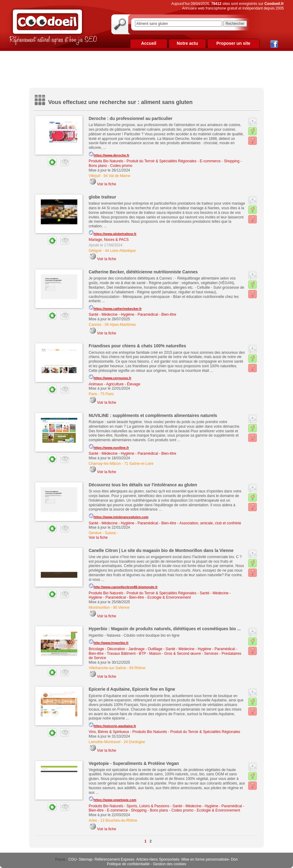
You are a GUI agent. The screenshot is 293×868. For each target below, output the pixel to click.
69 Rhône (137, 668)
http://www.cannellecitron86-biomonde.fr (123, 586)
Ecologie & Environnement (169, 597)
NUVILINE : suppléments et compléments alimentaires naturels (153, 415)
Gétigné (95, 251)
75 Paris (107, 394)
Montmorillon (99, 608)
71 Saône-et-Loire (139, 464)
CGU (73, 859)
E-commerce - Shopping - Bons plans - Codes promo (150, 810)
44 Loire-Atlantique (120, 251)
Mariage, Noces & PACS (109, 240)
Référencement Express (114, 859)
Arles (93, 820)
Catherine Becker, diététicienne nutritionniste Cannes (143, 272)
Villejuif (94, 176)
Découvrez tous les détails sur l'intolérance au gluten (143, 485)
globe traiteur (102, 197)
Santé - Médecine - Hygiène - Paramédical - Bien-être (132, 314)
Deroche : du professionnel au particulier (131, 118)
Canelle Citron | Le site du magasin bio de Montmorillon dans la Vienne (161, 550)
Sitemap (86, 859)
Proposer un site (233, 43)
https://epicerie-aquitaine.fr (112, 725)
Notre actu (187, 43)
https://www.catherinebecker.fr (115, 308)
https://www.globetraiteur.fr (113, 233)
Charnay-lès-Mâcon (105, 464)
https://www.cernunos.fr (110, 377)
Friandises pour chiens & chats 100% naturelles (137, 346)
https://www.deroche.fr (109, 154)
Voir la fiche (106, 184)
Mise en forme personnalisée (205, 859)
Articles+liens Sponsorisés (158, 859)
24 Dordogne (134, 742)
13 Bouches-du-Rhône (119, 820)
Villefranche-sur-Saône (107, 668)
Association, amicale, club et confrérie (210, 523)
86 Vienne (121, 608)
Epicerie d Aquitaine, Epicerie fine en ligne (132, 689)
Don (234, 859)
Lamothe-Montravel (104, 742)
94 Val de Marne (117, 176)
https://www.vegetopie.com (112, 799)
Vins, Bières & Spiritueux (109, 732)
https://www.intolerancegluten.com (119, 516)
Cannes (95, 325)
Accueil (149, 43)
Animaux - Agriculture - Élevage (114, 384)
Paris (93, 394)
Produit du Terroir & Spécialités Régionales (161, 161)
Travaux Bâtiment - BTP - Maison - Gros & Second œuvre (154, 654)
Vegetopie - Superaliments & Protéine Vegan (134, 763)
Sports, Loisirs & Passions (148, 806)
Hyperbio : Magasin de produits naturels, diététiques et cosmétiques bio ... (165, 629)
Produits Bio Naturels (106, 161)
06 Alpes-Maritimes (120, 325)
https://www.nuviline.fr (109, 447)
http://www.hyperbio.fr (109, 642)
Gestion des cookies (170, 864)
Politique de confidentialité (128, 864)
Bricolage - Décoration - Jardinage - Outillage (125, 649)
